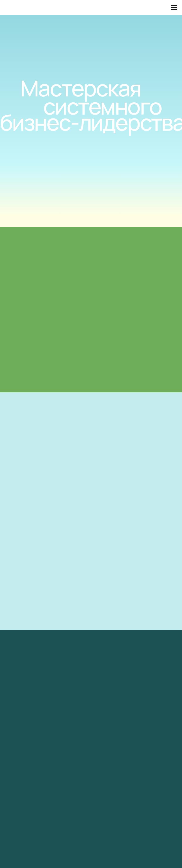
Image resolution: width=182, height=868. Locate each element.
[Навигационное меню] (174, 8)
